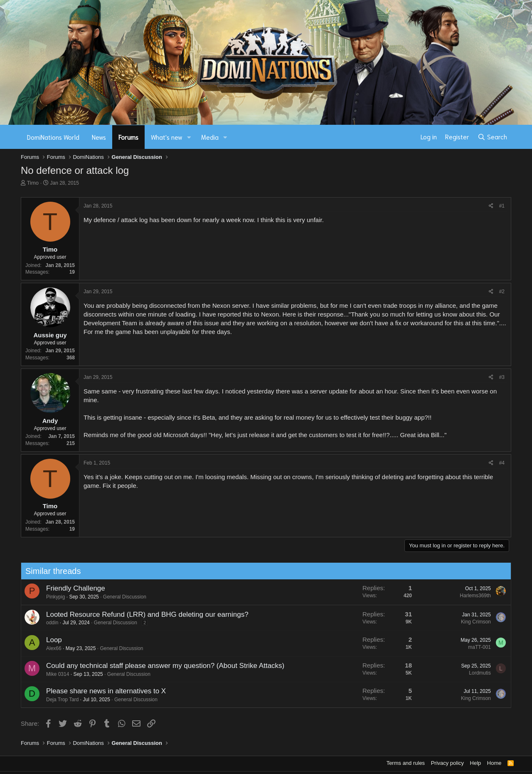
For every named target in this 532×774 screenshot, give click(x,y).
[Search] (492, 137)
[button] (189, 137)
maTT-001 (477, 647)
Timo (33, 183)
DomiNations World (53, 137)
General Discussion (121, 597)
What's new (167, 137)
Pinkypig (52, 597)
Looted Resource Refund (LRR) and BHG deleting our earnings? (144, 615)
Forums (128, 137)
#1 (502, 206)
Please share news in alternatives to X (103, 691)
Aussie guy (50, 335)
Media (210, 137)
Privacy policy (447, 763)
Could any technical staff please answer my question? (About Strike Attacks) (162, 666)
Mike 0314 (54, 674)
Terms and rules (406, 763)
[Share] (491, 206)
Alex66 (50, 648)
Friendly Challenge (72, 588)
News (99, 137)
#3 (502, 377)
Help (476, 763)
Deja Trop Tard (59, 700)
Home (494, 763)
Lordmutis (477, 673)
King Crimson (473, 622)
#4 (502, 463)
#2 (502, 292)
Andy (50, 421)
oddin (49, 623)
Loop (51, 640)
